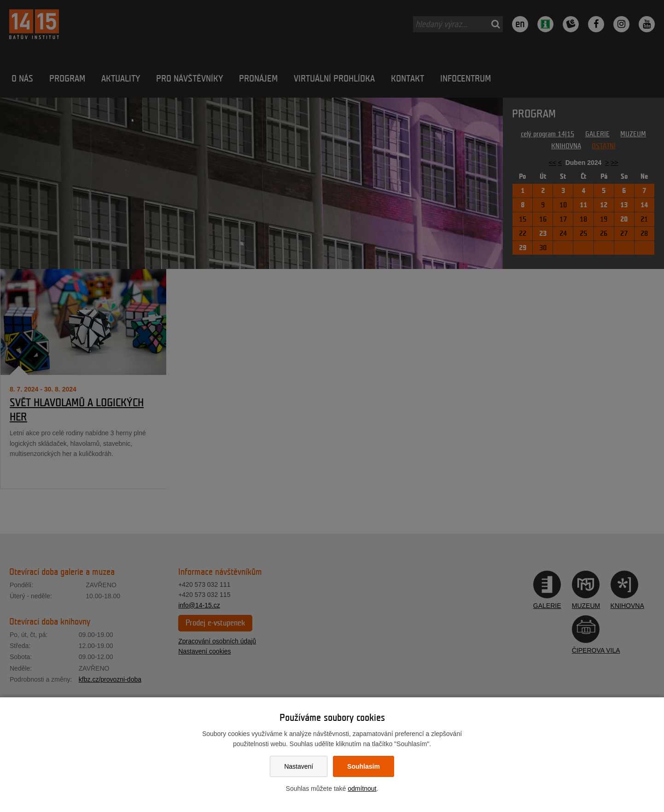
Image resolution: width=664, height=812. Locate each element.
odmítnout (362, 789)
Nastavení (299, 766)
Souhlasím (364, 766)
